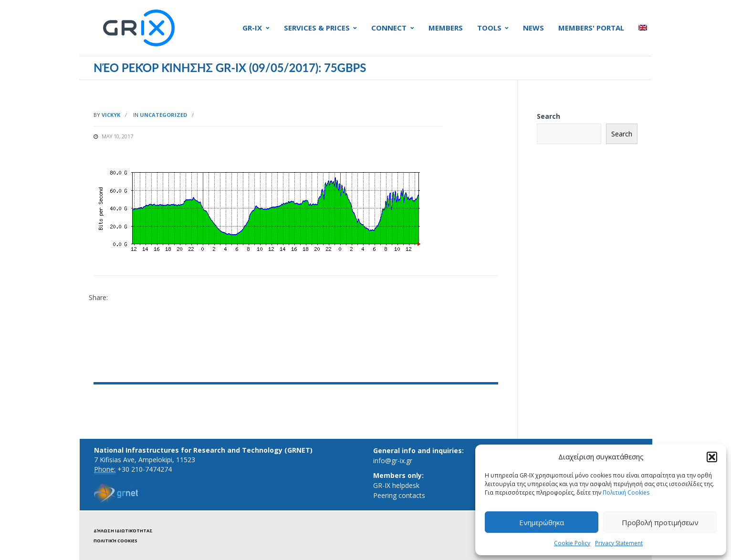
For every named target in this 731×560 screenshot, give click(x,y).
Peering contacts (399, 495)
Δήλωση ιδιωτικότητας (123, 531)
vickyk (111, 115)
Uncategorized (163, 115)
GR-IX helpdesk (396, 485)
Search (548, 116)
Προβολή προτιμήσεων (660, 522)
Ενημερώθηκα (542, 522)
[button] (712, 457)
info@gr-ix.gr (393, 461)
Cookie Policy (572, 543)
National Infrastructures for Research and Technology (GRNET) (203, 450)
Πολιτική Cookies (626, 493)
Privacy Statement (619, 543)
